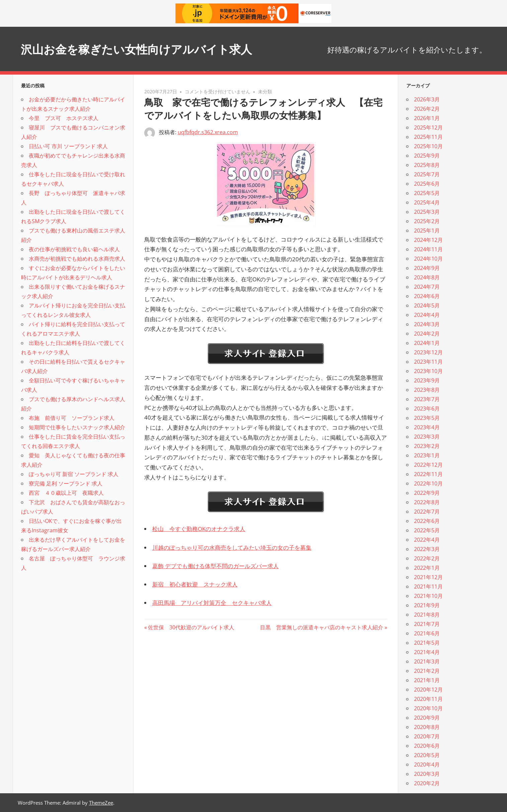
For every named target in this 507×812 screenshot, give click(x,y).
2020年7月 (427, 736)
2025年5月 (427, 193)
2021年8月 (427, 615)
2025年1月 (427, 231)
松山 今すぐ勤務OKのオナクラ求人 (199, 529)
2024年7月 (427, 287)
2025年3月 (427, 212)
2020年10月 (428, 708)
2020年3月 (427, 774)
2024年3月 (427, 324)
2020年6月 (427, 746)
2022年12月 (428, 465)
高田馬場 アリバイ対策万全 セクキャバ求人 (212, 603)
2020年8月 (427, 727)
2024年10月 (428, 259)
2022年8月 (427, 502)
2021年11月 (428, 587)
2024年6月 (427, 296)
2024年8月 (427, 277)
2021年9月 (427, 605)
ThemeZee (101, 803)
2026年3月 (427, 99)
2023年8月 (427, 390)
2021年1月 (427, 680)
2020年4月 (427, 764)
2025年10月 (428, 146)
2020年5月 (427, 755)
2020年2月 (427, 783)
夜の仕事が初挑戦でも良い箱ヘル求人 (74, 249)
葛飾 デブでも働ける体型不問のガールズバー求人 (216, 566)
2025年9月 (427, 156)
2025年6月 (427, 184)
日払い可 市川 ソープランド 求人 (68, 146)
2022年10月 (428, 483)
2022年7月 (427, 512)
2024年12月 (428, 240)
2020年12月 (428, 690)
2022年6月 (427, 521)
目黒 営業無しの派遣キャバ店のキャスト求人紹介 (322, 627)
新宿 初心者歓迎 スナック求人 (195, 584)
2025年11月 (428, 137)
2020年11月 (428, 699)
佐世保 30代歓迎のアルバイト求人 (191, 627)
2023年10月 (428, 371)
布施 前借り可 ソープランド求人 (72, 418)
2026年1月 (427, 118)
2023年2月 (427, 446)
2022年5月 (427, 530)
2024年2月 (427, 334)
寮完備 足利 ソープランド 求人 (66, 483)
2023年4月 (427, 427)
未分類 (265, 92)
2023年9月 (427, 380)
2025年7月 (427, 174)
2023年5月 (427, 418)
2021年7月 (427, 624)
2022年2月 (427, 558)
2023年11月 (428, 362)
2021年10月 (428, 596)
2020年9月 (427, 718)
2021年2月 (427, 671)
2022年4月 (427, 540)
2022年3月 (427, 549)
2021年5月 (427, 643)
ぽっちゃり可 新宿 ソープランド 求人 (74, 474)
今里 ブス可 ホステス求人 (64, 118)
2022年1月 (427, 568)
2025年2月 (427, 221)
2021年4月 (427, 652)
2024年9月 (427, 268)
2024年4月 (427, 315)
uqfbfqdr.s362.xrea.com (208, 132)
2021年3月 (427, 661)
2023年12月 (428, 352)
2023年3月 (427, 437)
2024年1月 (427, 343)
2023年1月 (427, 455)
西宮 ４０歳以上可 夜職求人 (66, 493)
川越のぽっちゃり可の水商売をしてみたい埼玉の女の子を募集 (232, 548)
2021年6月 (427, 633)
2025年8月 (427, 165)
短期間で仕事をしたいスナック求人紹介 (77, 427)
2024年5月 (427, 305)
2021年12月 (428, 577)
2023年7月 (427, 399)
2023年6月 (427, 409)
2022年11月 (428, 474)
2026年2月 (427, 109)
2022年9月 (427, 493)
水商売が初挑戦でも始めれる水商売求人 (77, 259)
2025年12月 (428, 127)
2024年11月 (428, 249)
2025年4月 (427, 202)
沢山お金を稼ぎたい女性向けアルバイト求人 (156, 49)
